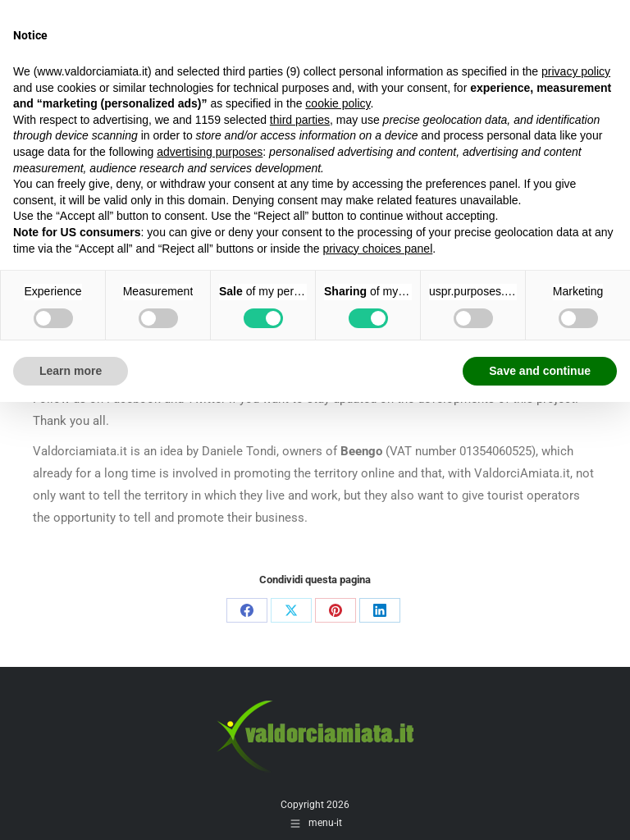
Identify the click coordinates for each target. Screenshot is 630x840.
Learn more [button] (71, 371)
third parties (300, 120)
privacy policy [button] (576, 71)
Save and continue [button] (540, 371)
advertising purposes (210, 152)
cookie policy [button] (338, 103)
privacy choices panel (377, 249)
